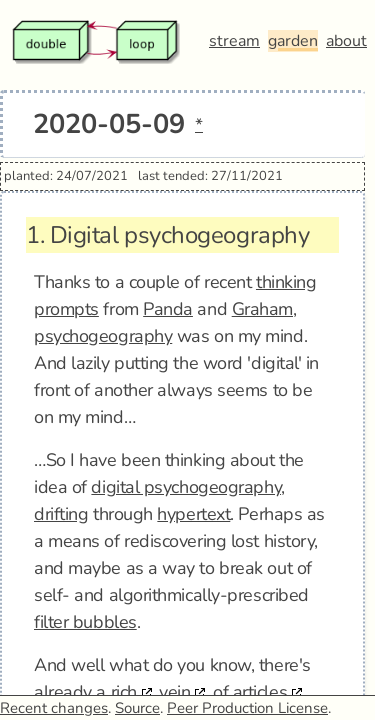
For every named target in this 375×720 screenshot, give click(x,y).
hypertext (193, 514)
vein (174, 692)
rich (124, 692)
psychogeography (103, 336)
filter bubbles (85, 622)
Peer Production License (247, 708)
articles (260, 692)
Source (137, 708)
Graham (262, 309)
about (346, 41)
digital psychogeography (186, 487)
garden (293, 41)
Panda (168, 309)
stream (234, 41)
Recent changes (54, 708)
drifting (61, 514)
